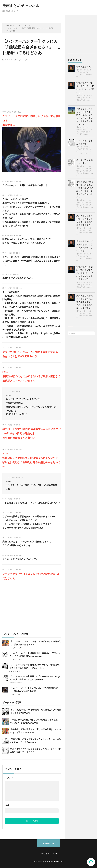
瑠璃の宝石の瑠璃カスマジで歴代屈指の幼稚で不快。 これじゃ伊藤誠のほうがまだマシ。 (84, 302)
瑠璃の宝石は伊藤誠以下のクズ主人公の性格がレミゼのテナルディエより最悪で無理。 (84, 273)
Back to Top (48, 844)
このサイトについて (48, 853)
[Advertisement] (32, 81)
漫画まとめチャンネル (21, 6)
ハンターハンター (22, 60)
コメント (9, 778)
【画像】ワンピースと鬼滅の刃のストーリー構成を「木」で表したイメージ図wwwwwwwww (85, 171)
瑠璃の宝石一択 (83, 67)
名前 (7, 805)
